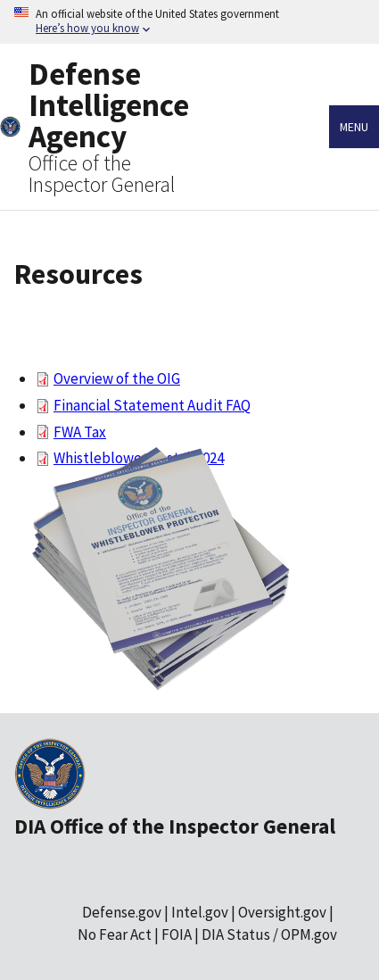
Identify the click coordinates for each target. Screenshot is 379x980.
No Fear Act (115, 934)
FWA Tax (80, 432)
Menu (354, 127)
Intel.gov (200, 912)
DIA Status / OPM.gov (269, 934)
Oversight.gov (282, 912)
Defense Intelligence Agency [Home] (109, 105)
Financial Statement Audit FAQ (152, 405)
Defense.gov (122, 912)
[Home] (10, 127)
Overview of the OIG (117, 378)
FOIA (177, 934)
